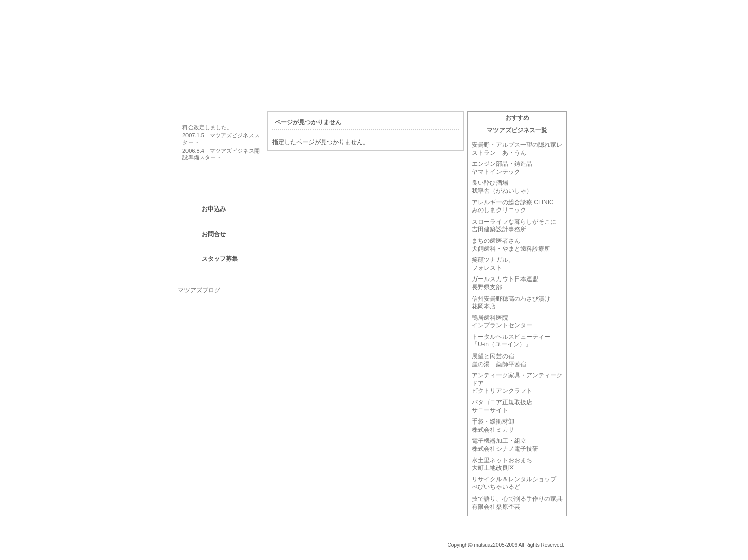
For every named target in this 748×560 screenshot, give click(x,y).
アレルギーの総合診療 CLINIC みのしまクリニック (513, 206)
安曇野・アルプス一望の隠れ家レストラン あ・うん (517, 149)
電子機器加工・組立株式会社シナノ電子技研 (505, 445)
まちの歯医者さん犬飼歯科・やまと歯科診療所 (511, 245)
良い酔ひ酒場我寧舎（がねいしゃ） (502, 187)
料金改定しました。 (207, 127)
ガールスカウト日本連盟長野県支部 (505, 283)
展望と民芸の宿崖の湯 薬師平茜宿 (499, 360)
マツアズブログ (199, 290)
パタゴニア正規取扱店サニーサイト (502, 406)
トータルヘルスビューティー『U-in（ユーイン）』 (511, 341)
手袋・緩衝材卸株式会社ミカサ (493, 426)
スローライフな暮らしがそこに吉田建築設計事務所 (514, 226)
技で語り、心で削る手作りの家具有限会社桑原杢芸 (517, 503)
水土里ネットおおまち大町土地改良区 (502, 464)
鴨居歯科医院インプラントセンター (502, 322)
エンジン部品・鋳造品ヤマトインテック (502, 168)
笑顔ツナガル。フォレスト (493, 264)
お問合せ (214, 234)
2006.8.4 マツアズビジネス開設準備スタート (221, 154)
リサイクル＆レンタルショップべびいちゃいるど (514, 483)
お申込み (214, 209)
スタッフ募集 (220, 259)
